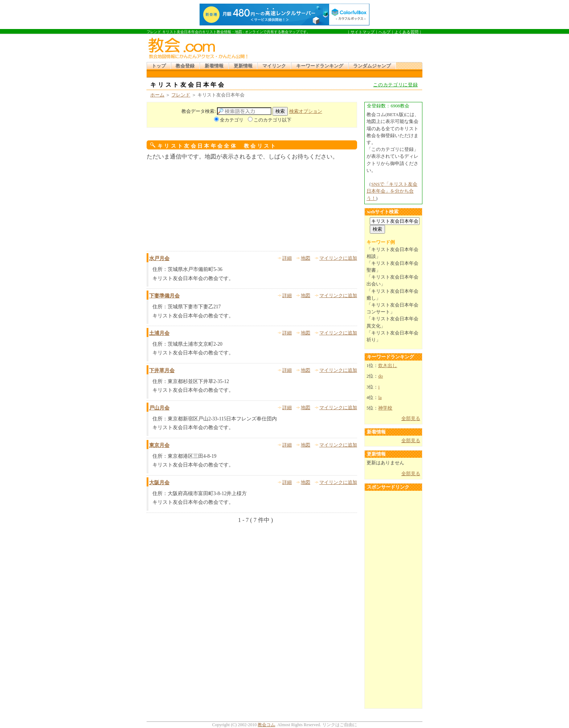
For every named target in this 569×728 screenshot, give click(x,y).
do (380, 376)
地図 (306, 258)
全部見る (411, 419)
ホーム (157, 95)
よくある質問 (406, 32)
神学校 (385, 408)
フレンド (181, 95)
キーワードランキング (320, 66)
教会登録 (185, 66)
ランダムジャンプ (372, 66)
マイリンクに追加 (338, 258)
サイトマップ (363, 32)
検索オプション (306, 111)
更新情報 (243, 66)
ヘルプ (384, 32)
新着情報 (214, 66)
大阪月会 (159, 483)
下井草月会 (162, 371)
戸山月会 (159, 408)
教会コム (266, 725)
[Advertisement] (337, 47)
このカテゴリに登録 (395, 85)
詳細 (287, 258)
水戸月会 (159, 258)
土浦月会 (159, 333)
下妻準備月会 (164, 296)
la (380, 398)
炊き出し (388, 366)
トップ (159, 66)
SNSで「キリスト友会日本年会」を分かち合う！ (392, 191)
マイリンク (274, 66)
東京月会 (159, 445)
